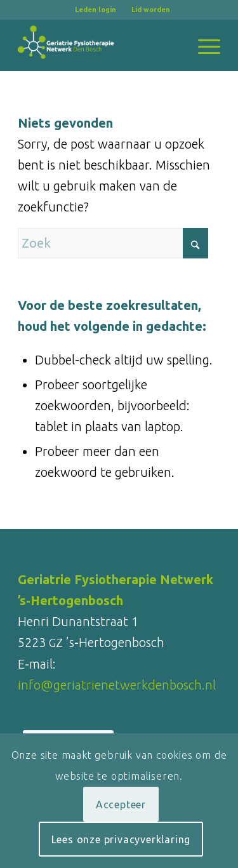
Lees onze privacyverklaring (121, 839)
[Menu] (203, 45)
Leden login (96, 10)
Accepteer (121, 805)
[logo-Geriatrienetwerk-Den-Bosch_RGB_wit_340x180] (99, 45)
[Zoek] (113, 243)
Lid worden (151, 10)
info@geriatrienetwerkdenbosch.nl (117, 685)
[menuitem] (96, 10)
